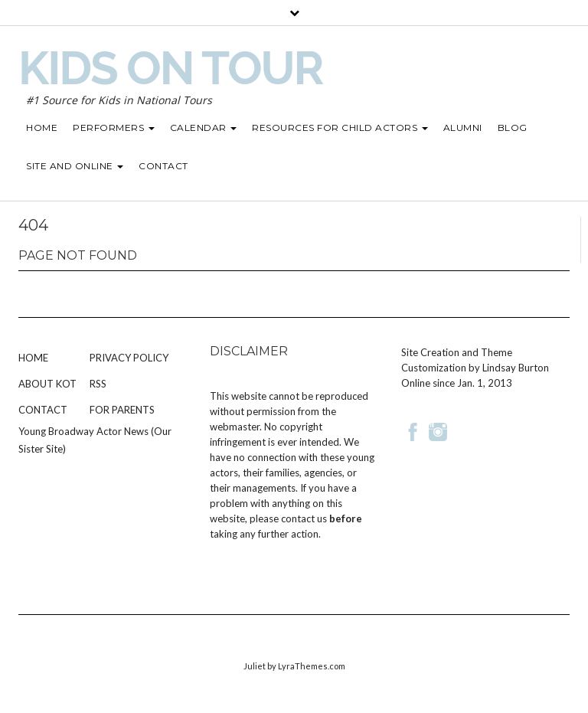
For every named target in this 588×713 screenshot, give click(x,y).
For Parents (122, 410)
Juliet (255, 666)
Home (33, 358)
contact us (304, 518)
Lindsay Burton (516, 368)
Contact (43, 410)
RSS (98, 384)
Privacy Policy (129, 358)
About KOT (47, 384)
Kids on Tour (170, 68)
